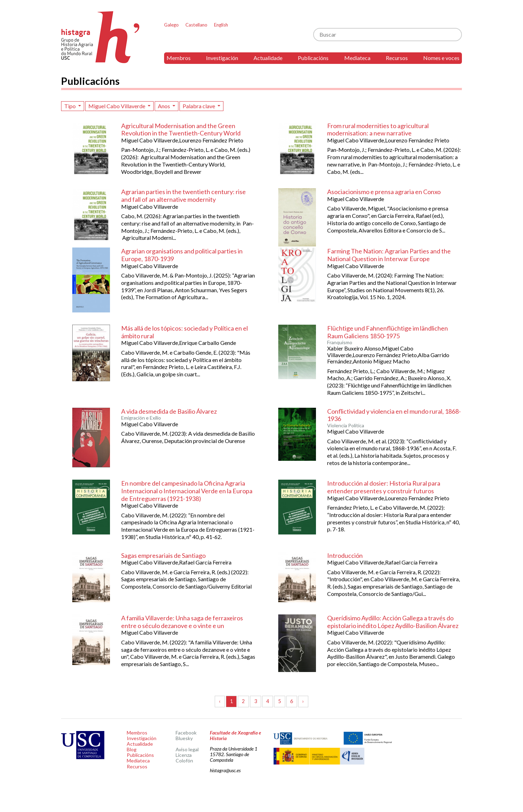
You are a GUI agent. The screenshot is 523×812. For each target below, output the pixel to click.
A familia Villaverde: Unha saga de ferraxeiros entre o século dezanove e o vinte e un (182, 622)
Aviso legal (187, 749)
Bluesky (184, 738)
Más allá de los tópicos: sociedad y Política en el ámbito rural (185, 332)
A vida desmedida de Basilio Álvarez (169, 411)
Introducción (345, 555)
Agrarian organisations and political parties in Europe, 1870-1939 (182, 255)
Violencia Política (346, 426)
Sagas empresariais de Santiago (163, 555)
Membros (179, 58)
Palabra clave (199, 106)
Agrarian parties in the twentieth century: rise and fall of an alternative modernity (183, 195)
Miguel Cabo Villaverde (117, 106)
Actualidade (268, 58)
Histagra (101, 37)
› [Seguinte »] (303, 701)
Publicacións (313, 58)
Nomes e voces (441, 58)
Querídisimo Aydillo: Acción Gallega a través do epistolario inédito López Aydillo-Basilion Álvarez (393, 622)
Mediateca (357, 58)
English (221, 25)
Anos (164, 106)
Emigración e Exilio (141, 418)
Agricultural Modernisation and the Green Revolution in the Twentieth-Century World (181, 130)
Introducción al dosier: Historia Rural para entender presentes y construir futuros (384, 487)
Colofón (184, 761)
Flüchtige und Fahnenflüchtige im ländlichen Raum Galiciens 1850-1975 (388, 332)
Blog (132, 749)
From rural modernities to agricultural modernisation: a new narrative (378, 130)
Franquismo (340, 342)
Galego (171, 25)
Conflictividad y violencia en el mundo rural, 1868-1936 (394, 415)
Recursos (397, 58)
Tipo (71, 106)
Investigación (222, 58)
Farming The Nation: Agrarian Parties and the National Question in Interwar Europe (389, 255)
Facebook (186, 733)
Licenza (184, 755)
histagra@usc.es (225, 770)
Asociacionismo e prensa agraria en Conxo (384, 192)
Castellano (196, 25)
